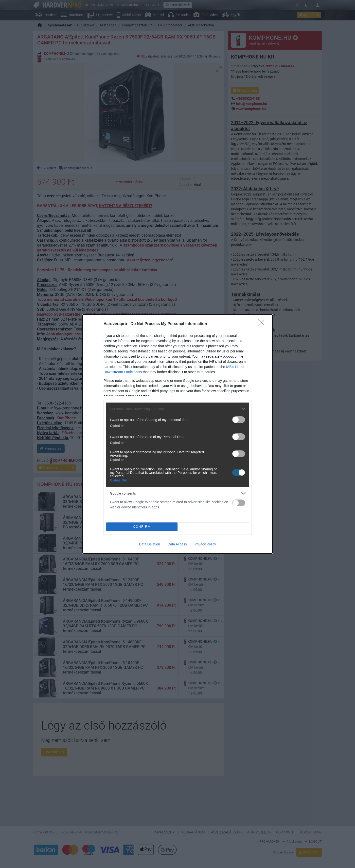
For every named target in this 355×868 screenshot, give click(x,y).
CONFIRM (142, 527)
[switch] (239, 420)
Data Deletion (150, 544)
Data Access (177, 544)
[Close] (263, 324)
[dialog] (177, 434)
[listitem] (177, 409)
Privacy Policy (205, 544)
